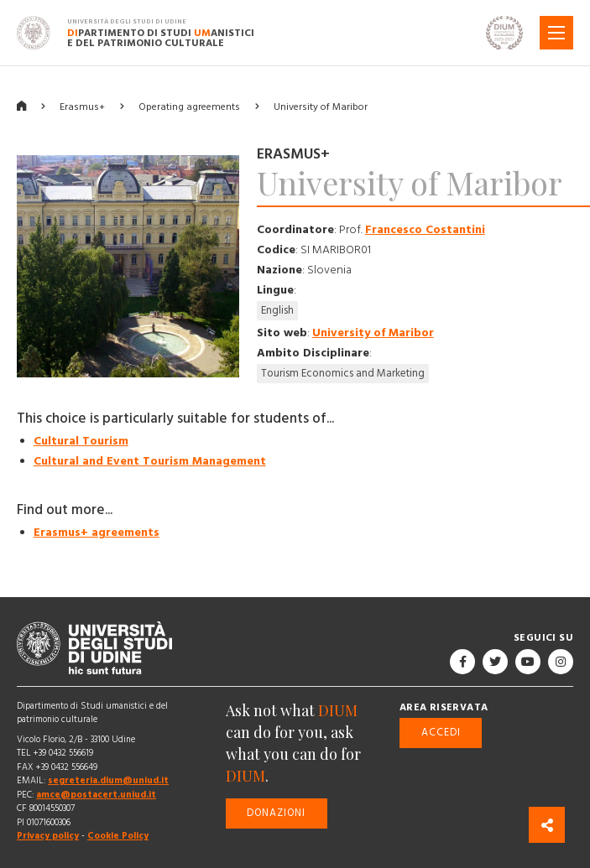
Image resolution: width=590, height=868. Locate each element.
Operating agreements (189, 107)
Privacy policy (48, 836)
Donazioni (276, 813)
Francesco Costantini (425, 230)
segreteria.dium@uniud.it (108, 780)
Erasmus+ (82, 107)
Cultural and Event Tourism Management (150, 461)
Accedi (441, 733)
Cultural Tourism (81, 441)
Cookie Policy (118, 836)
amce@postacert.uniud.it (96, 795)
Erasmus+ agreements (97, 533)
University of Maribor (321, 107)
